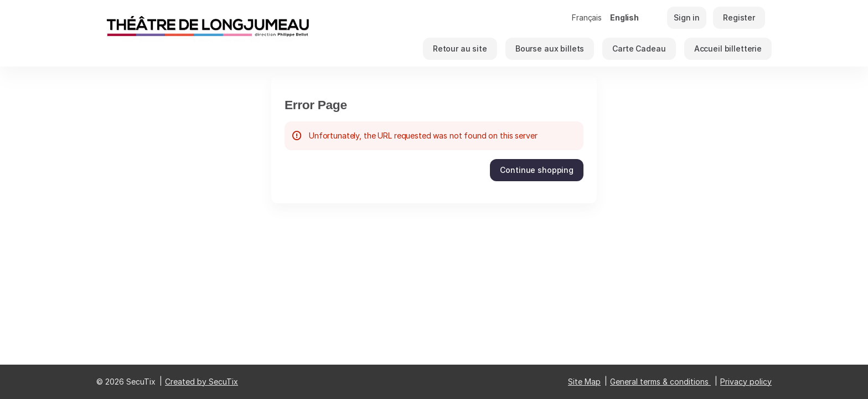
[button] (460, 49)
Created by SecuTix (201, 382)
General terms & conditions (659, 382)
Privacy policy (746, 382)
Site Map (584, 382)
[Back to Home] (207, 33)
